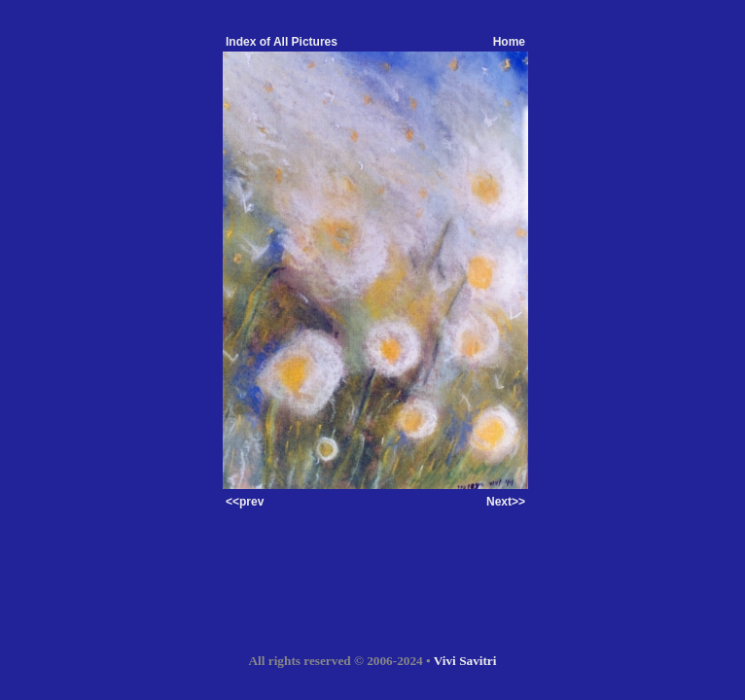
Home (509, 42)
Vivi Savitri (465, 661)
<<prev (245, 502)
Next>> (506, 502)
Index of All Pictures (282, 42)
